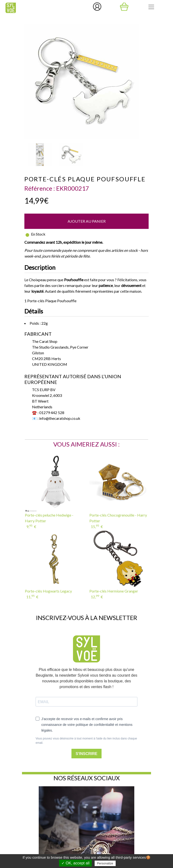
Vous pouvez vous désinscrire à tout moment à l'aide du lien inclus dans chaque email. (86, 741)
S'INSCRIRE (87, 754)
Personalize (105, 863)
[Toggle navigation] (151, 7)
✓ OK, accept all (75, 863)
